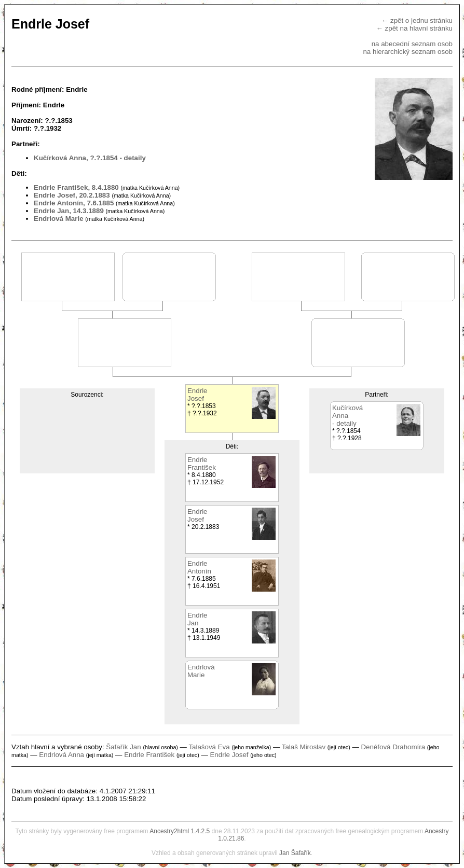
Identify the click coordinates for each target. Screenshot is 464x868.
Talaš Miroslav (304, 747)
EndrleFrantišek (202, 464)
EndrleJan (197, 619)
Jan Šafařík (295, 853)
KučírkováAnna (347, 412)
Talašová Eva (209, 747)
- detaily (132, 158)
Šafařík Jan (123, 747)
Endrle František (149, 755)
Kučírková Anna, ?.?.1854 (76, 158)
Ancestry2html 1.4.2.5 (180, 831)
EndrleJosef (197, 395)
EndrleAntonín (199, 567)
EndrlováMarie (201, 671)
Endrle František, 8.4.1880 (76, 187)
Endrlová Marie (59, 219)
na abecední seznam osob (412, 44)
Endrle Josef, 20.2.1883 (72, 195)
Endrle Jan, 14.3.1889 (69, 211)
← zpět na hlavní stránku (414, 28)
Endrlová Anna (62, 755)
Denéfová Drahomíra (393, 747)
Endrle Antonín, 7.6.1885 (74, 203)
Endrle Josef (229, 755)
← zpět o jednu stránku (417, 20)
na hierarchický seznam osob (408, 52)
